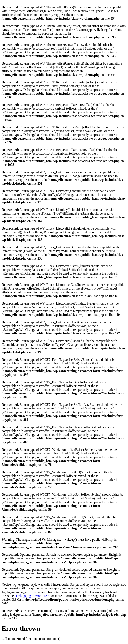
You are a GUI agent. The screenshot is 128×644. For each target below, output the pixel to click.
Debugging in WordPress (33, 596)
